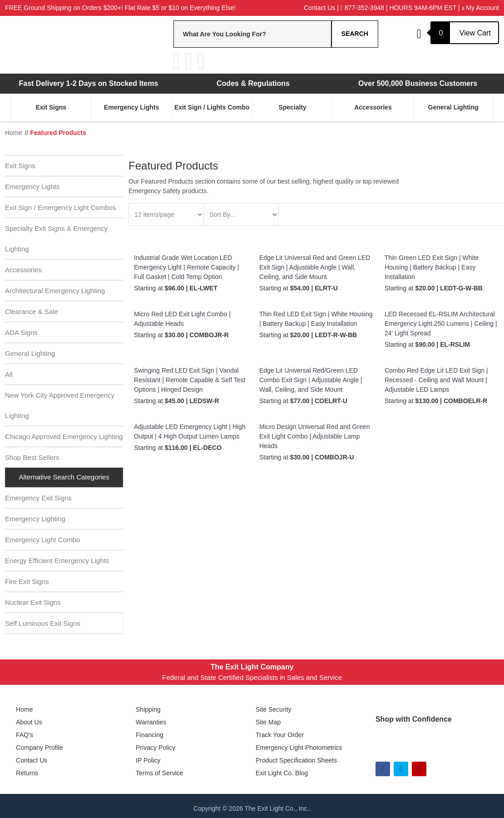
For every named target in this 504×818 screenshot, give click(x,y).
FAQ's (25, 735)
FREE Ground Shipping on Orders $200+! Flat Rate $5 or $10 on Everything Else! (120, 8)
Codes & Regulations (253, 83)
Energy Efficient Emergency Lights (57, 561)
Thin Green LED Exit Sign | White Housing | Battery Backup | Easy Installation (432, 267)
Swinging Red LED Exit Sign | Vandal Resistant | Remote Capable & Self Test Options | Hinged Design (190, 380)
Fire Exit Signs (27, 581)
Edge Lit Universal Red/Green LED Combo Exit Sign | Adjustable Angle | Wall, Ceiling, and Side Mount (311, 380)
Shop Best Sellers (32, 457)
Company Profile (40, 748)
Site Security (274, 709)
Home (24, 709)
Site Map (268, 722)
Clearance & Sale (32, 312)
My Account (480, 8)
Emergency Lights (131, 107)
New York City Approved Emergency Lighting (60, 405)
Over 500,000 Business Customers (418, 83)
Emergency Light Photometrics (299, 748)
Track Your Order (280, 735)
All (9, 374)
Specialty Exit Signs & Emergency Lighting (56, 239)
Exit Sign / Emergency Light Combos (60, 207)
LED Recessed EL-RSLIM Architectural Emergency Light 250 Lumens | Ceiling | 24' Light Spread (441, 324)
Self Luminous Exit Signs (43, 623)
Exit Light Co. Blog (282, 773)
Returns (27, 773)
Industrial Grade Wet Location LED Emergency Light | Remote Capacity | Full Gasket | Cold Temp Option (186, 267)
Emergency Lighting (35, 519)
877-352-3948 (362, 8)
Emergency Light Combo (42, 540)
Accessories (373, 107)
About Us (29, 722)
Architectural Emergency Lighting (55, 291)
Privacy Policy (156, 748)
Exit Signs (51, 107)
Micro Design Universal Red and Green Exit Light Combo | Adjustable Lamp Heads (315, 436)
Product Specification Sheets (296, 760)
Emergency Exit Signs (38, 498)
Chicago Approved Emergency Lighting (64, 436)
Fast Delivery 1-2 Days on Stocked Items (88, 83)
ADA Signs (21, 332)
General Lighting (453, 107)
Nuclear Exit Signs (33, 602)
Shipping (148, 709)
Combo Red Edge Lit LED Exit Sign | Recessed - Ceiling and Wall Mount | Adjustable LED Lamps (436, 380)
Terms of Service (159, 773)
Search (355, 34)
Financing (150, 735)
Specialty (292, 107)
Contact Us (319, 8)
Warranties (151, 722)
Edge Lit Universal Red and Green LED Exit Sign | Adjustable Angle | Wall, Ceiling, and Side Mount (315, 267)
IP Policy (148, 760)
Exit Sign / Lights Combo (212, 107)
